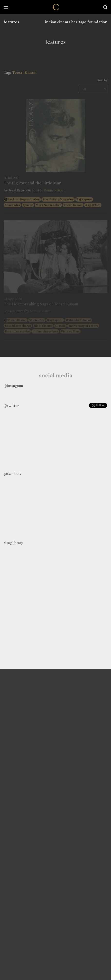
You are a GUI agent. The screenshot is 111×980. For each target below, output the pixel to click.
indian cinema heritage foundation (76, 22)
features (11, 22)
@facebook (13, 474)
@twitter (11, 406)
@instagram (13, 386)
